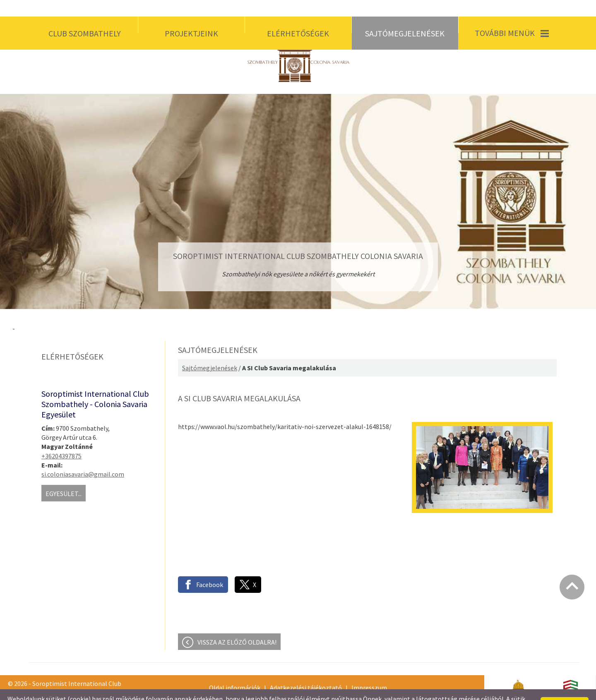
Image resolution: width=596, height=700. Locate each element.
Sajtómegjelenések (210, 351)
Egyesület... (64, 477)
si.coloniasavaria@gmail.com (83, 458)
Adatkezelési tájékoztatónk (260, 690)
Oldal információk (235, 671)
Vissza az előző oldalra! (237, 626)
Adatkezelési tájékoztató (306, 671)
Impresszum (369, 671)
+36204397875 (61, 439)
